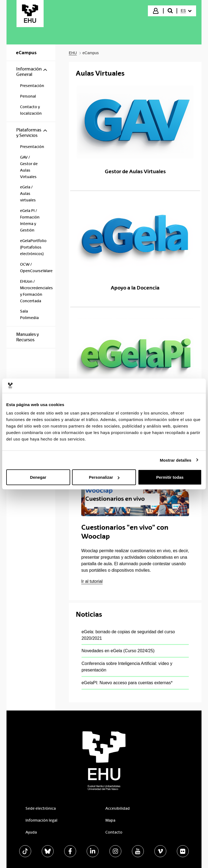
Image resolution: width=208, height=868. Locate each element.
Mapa (110, 820)
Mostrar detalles (176, 460)
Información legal (41, 820)
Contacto (114, 832)
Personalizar (104, 477)
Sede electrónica (41, 808)
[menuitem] (186, 11)
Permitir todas (170, 477)
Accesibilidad (118, 808)
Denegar (38, 477)
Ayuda (31, 832)
